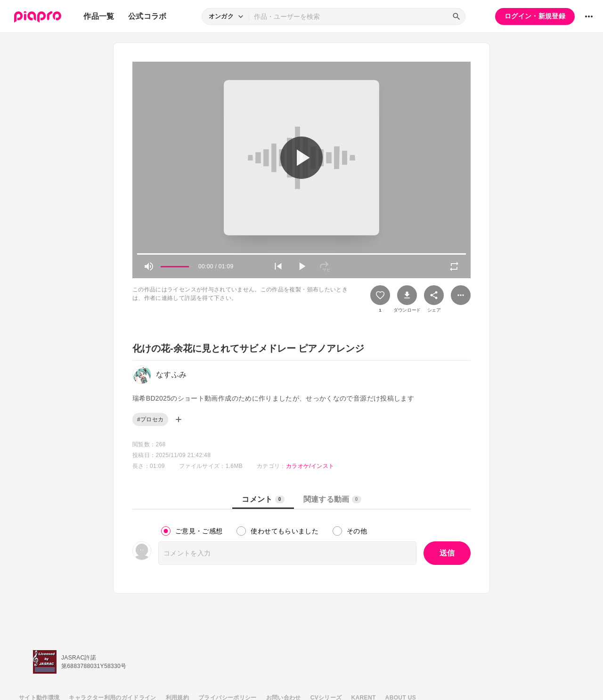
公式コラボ (147, 16)
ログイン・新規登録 (535, 16)
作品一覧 (99, 16)
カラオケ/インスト (310, 466)
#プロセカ (150, 419)
